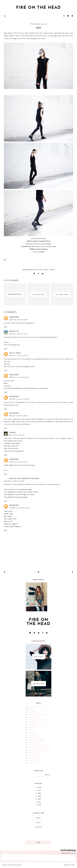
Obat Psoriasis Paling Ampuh (14, 451)
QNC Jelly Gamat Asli (11, 446)
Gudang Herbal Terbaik (12, 443)
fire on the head (38, 8)
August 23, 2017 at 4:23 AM (18, 462)
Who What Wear (33, 712)
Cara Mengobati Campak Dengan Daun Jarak (19, 494)
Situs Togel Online (10, 519)
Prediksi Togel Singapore (13, 526)
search (47, 775)
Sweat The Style (33, 717)
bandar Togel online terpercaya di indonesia (20, 465)
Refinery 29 (32, 727)
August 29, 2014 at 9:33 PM (18, 320)
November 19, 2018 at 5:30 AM (19, 508)
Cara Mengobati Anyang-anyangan (16, 497)
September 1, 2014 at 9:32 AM (19, 377)
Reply (5, 327)
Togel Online (8, 511)
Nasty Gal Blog (33, 758)
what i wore (49, 270)
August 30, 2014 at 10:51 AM (19, 356)
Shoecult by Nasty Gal (35, 755)
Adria (42, 252)
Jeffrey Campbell (33, 737)
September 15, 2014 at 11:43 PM (19, 399)
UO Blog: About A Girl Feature (38, 720)
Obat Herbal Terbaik (11, 448)
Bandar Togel (8, 514)
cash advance (26, 424)
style (41, 270)
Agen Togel (8, 516)
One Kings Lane (33, 722)
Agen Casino (8, 521)
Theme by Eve (69, 865)
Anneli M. (14, 331)
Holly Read (15, 353)
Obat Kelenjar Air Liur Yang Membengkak (18, 489)
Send (39, 843)
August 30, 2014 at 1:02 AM (18, 334)
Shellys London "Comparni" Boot (38, 241)
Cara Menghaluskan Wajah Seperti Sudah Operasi (21, 492)
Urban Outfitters (33, 735)
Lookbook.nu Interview (36, 725)
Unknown (14, 317)
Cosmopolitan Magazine (36, 740)
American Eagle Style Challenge (39, 750)
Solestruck (31, 753)
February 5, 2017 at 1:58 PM (18, 416)
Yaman (12, 433)
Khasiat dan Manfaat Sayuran (24, 479)
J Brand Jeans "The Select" (37, 707)
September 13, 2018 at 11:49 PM (14, 481)
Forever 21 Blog (33, 763)
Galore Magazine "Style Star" (37, 715)
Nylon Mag (31, 710)
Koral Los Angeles (34, 760)
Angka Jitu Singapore (11, 524)
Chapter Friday (33, 732)
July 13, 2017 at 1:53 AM (17, 435)
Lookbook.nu (32, 742)
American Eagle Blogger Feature (38, 748)
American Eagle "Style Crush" (38, 745)
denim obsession (30, 270)
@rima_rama (71, 853)
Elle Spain (31, 730)
